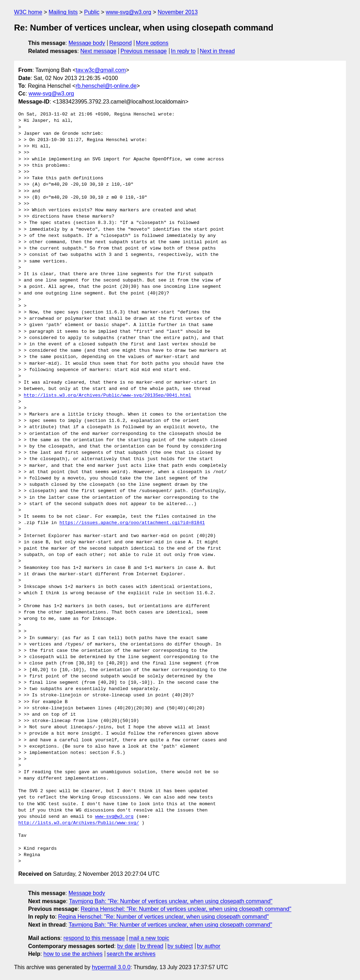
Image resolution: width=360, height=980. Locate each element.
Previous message (144, 51)
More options (152, 43)
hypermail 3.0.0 (111, 967)
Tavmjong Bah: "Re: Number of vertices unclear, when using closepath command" (171, 901)
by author (209, 946)
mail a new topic (149, 938)
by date (126, 946)
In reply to (183, 51)
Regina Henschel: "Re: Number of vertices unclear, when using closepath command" (186, 909)
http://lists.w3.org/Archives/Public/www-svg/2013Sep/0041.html (108, 396)
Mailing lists (63, 12)
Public (92, 12)
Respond (121, 43)
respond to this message (94, 938)
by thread (152, 946)
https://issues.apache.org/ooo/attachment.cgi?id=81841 (132, 523)
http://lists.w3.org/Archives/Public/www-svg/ (79, 823)
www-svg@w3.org (128, 12)
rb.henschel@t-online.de (106, 86)
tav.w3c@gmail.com (101, 70)
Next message (98, 51)
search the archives (131, 954)
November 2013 (178, 12)
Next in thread (217, 51)
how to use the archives (73, 954)
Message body (87, 43)
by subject (180, 946)
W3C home (28, 12)
